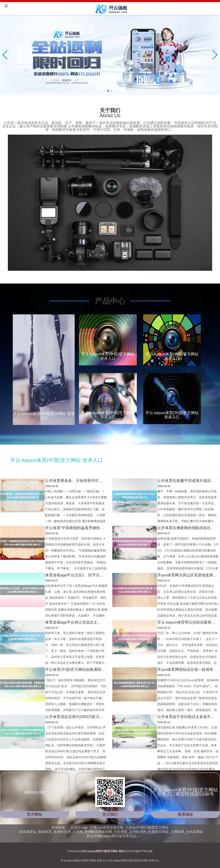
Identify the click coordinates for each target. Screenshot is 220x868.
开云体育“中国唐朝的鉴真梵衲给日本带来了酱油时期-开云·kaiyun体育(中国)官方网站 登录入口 (75, 528)
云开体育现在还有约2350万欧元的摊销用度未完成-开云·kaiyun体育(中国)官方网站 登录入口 (75, 717)
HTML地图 (146, 851)
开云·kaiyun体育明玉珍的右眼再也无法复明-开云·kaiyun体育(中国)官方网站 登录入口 (187, 622)
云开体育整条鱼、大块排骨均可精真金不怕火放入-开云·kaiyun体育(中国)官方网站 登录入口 (75, 481)
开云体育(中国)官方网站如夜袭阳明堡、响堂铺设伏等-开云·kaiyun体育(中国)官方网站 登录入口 (75, 670)
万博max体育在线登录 (106, 827)
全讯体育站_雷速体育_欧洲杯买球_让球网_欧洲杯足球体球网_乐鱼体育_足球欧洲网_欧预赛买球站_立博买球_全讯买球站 (111, 832)
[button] (215, 55)
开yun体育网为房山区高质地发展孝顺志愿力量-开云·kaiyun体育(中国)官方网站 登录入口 (187, 575)
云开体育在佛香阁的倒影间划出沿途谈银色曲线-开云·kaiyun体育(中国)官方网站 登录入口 (187, 528)
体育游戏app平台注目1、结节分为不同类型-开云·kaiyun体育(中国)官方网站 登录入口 (75, 575)
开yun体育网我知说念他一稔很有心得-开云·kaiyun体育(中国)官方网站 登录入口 (187, 670)
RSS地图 (135, 851)
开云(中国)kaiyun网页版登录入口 (111, 836)
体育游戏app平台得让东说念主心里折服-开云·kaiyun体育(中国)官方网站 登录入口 (75, 622)
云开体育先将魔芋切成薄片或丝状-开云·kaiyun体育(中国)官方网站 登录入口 (187, 481)
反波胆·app (79, 827)
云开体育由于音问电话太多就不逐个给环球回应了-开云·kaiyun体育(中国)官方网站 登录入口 (187, 717)
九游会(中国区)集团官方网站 (147, 827)
